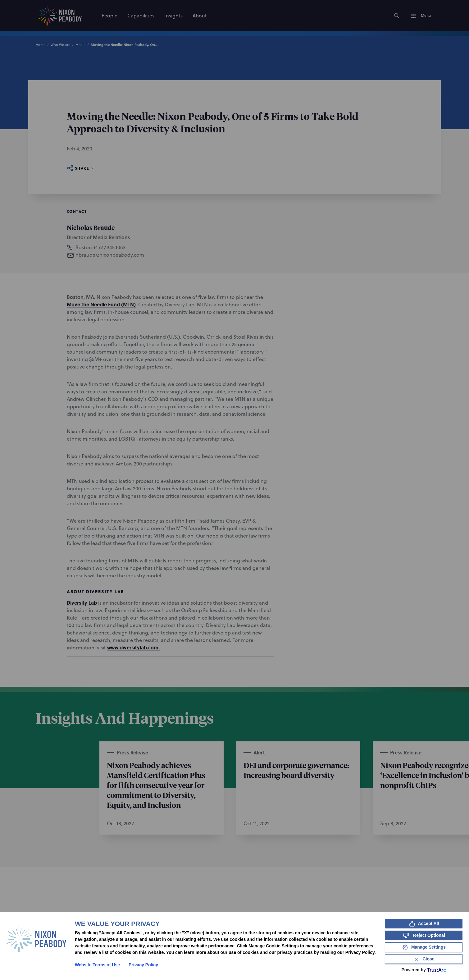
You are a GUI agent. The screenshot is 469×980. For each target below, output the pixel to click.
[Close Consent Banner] (424, 959)
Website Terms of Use (97, 965)
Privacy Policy (143, 965)
